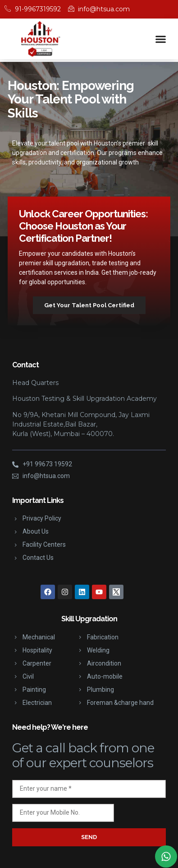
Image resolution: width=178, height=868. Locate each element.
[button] (161, 39)
